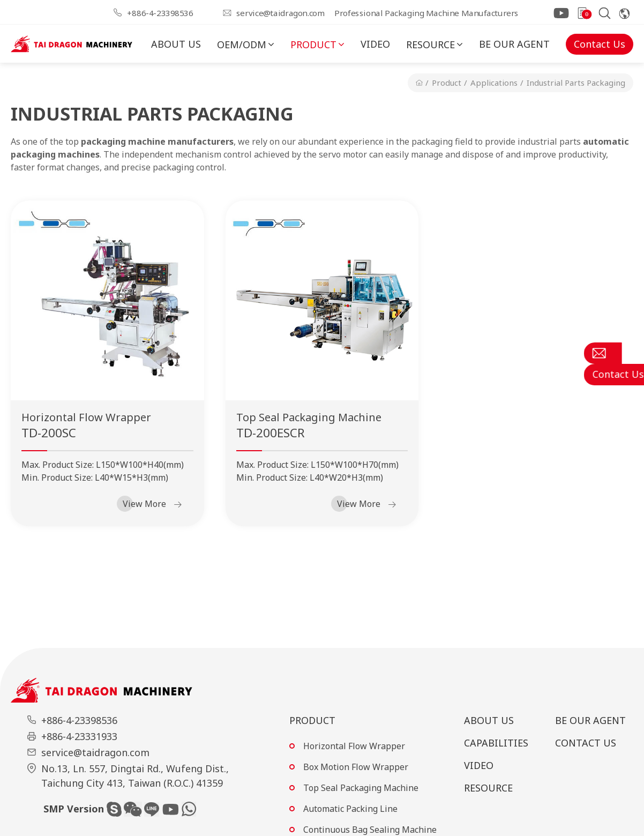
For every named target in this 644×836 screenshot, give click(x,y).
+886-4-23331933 (79, 736)
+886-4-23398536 (160, 13)
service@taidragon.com (280, 13)
